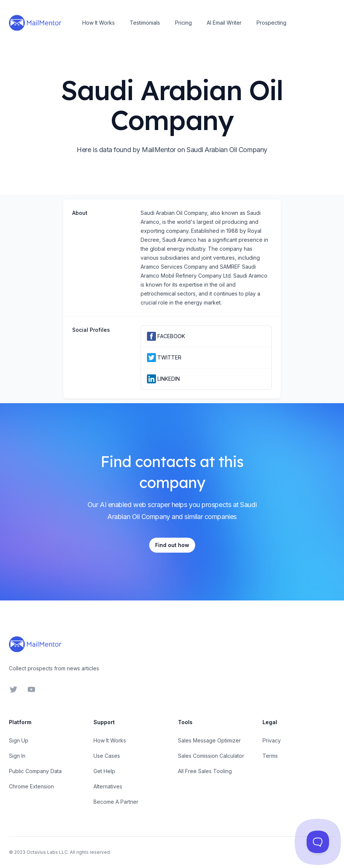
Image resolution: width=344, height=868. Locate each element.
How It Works (99, 23)
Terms (270, 756)
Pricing (183, 23)
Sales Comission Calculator (211, 756)
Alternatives (108, 786)
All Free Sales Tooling (205, 771)
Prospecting (271, 23)
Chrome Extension (31, 786)
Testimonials (145, 23)
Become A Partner (116, 802)
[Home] (35, 23)
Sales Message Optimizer (209, 740)
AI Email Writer (224, 23)
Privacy (272, 740)
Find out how (172, 545)
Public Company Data (35, 771)
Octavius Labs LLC (47, 852)
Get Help (104, 771)
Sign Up (19, 740)
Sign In (17, 756)
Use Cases (107, 756)
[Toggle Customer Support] (318, 842)
